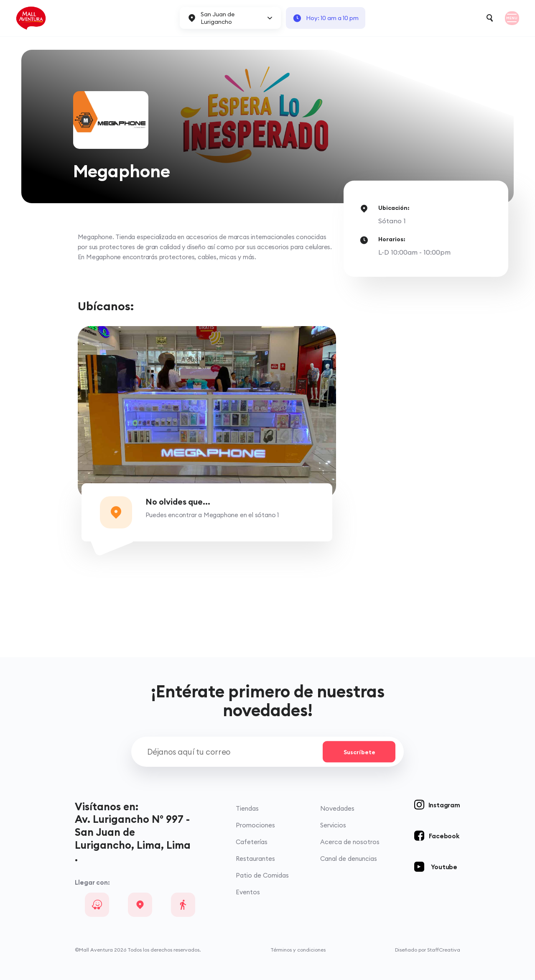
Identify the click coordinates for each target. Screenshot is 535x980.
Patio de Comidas (262, 875)
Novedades (337, 808)
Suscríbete (359, 752)
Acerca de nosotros (350, 842)
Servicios (333, 825)
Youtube (444, 867)
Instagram (444, 805)
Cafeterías (252, 842)
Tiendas (247, 808)
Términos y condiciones (298, 950)
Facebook (444, 836)
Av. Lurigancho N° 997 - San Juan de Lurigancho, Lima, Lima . (133, 838)
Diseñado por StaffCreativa (428, 950)
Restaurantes (255, 859)
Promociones (255, 825)
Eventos (248, 892)
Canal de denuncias (349, 859)
